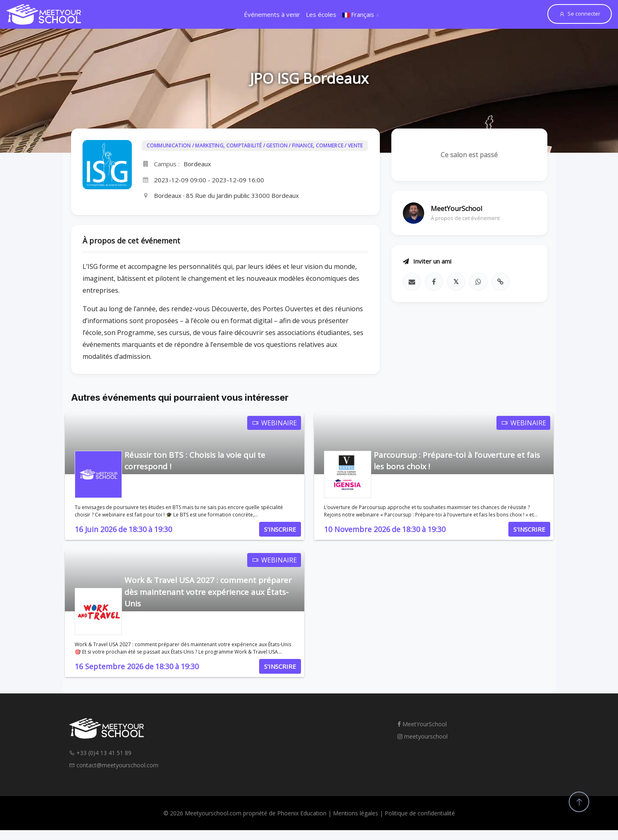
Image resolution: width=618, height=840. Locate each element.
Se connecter (580, 14)
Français (358, 14)
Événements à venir (272, 14)
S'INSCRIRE (280, 529)
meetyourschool (423, 736)
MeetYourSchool (422, 724)
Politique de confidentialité (420, 813)
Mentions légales (356, 813)
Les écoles (321, 14)
